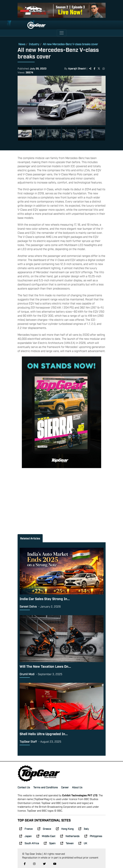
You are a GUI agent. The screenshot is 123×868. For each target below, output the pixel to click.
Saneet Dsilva (28, 606)
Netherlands (70, 836)
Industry (34, 44)
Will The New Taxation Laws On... (45, 666)
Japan (25, 836)
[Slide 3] (54, 134)
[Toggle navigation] (62, 33)
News (22, 44)
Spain (50, 843)
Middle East (46, 836)
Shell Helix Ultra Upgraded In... (44, 734)
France (26, 829)
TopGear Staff (28, 741)
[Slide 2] (40, 134)
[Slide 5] (84, 134)
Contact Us (24, 787)
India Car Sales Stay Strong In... (45, 599)
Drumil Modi (27, 674)
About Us (77, 787)
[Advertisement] (61, 496)
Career (65, 787)
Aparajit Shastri (77, 68)
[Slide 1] (25, 134)
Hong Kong (65, 829)
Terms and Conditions (46, 787)
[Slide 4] (69, 134)
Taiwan (67, 843)
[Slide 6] (98, 134)
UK (83, 843)
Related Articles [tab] (30, 538)
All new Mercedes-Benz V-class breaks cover (70, 44)
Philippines (93, 836)
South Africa (29, 843)
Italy (84, 829)
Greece (44, 829)
